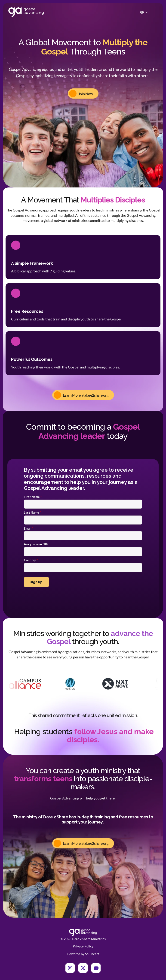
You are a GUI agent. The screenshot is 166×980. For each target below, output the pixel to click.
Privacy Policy (83, 946)
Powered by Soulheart (83, 954)
